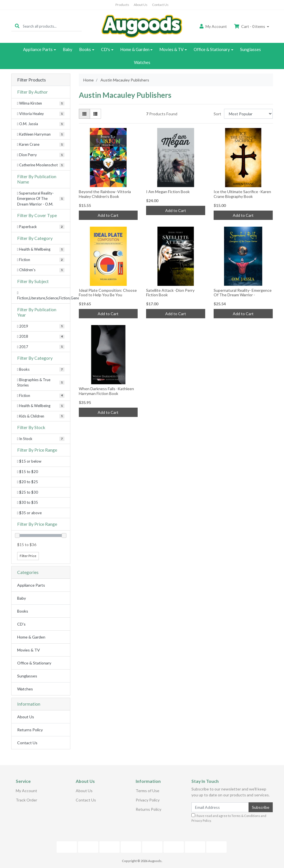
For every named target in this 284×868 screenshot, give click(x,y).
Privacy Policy (148, 800)
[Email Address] (220, 807)
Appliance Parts (38, 49)
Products (122, 5)
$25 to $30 (28, 492)
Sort (217, 114)
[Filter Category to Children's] (41, 270)
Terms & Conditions (246, 816)
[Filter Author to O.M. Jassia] (41, 124)
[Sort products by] (248, 114)
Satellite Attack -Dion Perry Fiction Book (170, 293)
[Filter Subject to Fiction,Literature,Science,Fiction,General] (41, 296)
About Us (141, 5)
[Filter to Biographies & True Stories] (41, 383)
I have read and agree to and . (229, 818)
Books (85, 49)
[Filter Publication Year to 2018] (41, 337)
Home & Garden (135, 49)
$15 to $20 (28, 472)
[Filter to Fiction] (41, 396)
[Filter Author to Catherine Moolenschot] (41, 165)
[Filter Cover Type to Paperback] (41, 227)
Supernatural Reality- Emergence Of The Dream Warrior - (243, 293)
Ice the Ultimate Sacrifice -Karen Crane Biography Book (242, 194)
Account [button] (213, 26)
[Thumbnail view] (84, 114)
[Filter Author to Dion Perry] (41, 155)
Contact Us (160, 5)
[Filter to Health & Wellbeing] (41, 406)
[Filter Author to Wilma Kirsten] (41, 103)
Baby (68, 49)
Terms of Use (147, 791)
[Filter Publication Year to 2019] (41, 326)
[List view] (95, 114)
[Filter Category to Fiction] (41, 260)
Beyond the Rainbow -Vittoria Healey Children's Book (105, 194)
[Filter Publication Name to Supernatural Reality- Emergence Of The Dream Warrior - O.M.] (41, 199)
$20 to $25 (28, 482)
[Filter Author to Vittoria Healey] (41, 114)
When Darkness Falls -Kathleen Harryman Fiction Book (106, 391)
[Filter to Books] (41, 370)
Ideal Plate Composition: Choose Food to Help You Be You (108, 293)
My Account (26, 791)
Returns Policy (30, 730)
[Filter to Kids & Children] (41, 416)
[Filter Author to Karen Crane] (41, 145)
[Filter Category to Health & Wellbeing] (41, 249)
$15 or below (29, 461)
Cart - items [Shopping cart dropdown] (250, 26)
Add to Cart (108, 215)
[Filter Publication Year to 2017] (41, 347)
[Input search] (52, 26)
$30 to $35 (28, 502)
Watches (142, 62)
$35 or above (30, 513)
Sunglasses (251, 49)
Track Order (26, 800)
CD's (106, 49)
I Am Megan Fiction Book (168, 192)
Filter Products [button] (32, 80)
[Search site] (17, 26)
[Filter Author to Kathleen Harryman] (41, 134)
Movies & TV (171, 49)
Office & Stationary (212, 49)
